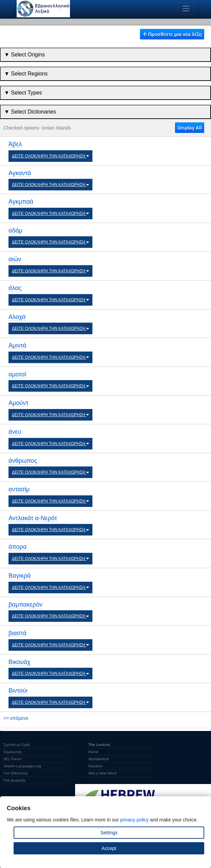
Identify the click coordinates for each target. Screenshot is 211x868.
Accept (109, 848)
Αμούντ (18, 403)
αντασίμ (19, 489)
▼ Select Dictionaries (30, 112)
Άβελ (15, 144)
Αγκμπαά (21, 202)
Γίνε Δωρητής (14, 780)
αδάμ (15, 231)
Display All (189, 128)
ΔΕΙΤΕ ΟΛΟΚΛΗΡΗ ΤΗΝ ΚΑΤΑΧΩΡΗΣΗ (50, 156)
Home (93, 752)
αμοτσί (17, 374)
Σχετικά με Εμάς (17, 745)
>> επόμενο (16, 718)
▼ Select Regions (26, 74)
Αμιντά (17, 345)
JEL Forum (12, 759)
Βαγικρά (20, 576)
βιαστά (17, 633)
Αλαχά (17, 317)
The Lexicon (99, 745)
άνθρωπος (23, 461)
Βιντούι (18, 691)
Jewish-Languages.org (22, 766)
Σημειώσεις (13, 752)
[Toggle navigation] (186, 9)
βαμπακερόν (25, 605)
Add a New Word (102, 773)
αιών (15, 259)
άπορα (17, 547)
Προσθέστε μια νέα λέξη (172, 34)
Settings (109, 833)
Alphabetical (99, 759)
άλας (15, 288)
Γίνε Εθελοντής (16, 773)
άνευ (15, 432)
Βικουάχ (20, 662)
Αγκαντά (20, 173)
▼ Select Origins (24, 55)
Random (95, 766)
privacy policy (135, 820)
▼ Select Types (23, 93)
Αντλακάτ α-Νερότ (33, 518)
